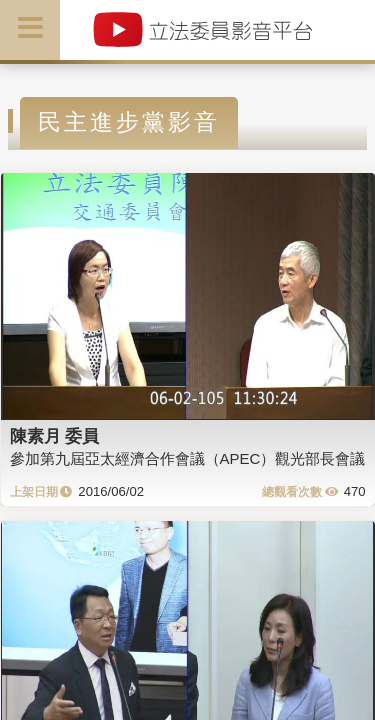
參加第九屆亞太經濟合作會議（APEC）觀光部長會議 (188, 458)
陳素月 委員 (55, 436)
